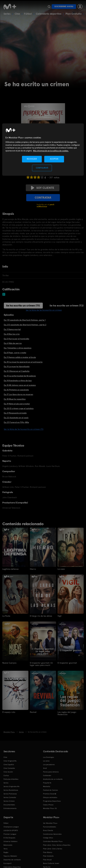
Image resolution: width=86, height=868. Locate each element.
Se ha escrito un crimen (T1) (23, 305)
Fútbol (28, 14)
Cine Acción (8, 772)
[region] (43, 149)
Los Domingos (48, 757)
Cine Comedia (9, 768)
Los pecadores (49, 764)
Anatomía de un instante (53, 779)
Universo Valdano (10, 841)
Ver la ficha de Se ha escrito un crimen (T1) (24, 429)
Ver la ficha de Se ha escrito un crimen (44, 310)
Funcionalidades (50, 827)
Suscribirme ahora (64, 7)
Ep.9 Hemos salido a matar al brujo (20, 357)
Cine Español (9, 764)
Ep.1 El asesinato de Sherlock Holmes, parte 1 (25, 320)
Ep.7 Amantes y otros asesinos (18, 348)
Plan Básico (48, 852)
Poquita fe (47, 783)
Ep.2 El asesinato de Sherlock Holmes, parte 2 (25, 325)
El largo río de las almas (41, 616)
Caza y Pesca (48, 805)
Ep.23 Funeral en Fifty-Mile (16, 422)
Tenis (5, 849)
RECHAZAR (32, 159)
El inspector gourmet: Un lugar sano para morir (41, 664)
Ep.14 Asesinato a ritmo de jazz (18, 381)
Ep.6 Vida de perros (13, 343)
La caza (61, 569)
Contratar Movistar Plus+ (53, 841)
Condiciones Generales (52, 834)
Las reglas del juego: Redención (67, 713)
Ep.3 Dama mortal (12, 329)
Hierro (33, 569)
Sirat (45, 768)
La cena (46, 761)
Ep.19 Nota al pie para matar (17, 404)
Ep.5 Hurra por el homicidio (16, 339)
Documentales (9, 805)
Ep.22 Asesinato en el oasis (16, 418)
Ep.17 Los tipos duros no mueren (18, 394)
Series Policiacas (10, 794)
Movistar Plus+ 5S (50, 808)
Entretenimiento (10, 808)
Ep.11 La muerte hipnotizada (17, 366)
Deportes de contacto (12, 860)
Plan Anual (47, 860)
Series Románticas (11, 790)
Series (7, 14)
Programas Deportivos (52, 801)
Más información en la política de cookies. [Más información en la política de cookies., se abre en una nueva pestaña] (51, 151)
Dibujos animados (50, 797)
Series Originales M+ (12, 786)
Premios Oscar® (50, 794)
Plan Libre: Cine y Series (53, 849)
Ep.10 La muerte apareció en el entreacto (23, 362)
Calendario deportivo (49, 14)
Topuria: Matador (10, 856)
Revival (33, 712)
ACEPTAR (54, 159)
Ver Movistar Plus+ (50, 823)
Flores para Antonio (51, 772)
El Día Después (9, 838)
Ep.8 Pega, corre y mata (15, 353)
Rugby (6, 852)
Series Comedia (10, 797)
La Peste (6, 616)
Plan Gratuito (74, 14)
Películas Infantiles (11, 779)
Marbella (47, 786)
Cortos (6, 775)
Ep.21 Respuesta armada (15, 413)
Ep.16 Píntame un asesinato (16, 390)
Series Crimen (9, 801)
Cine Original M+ (10, 761)
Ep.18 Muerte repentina (15, 399)
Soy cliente (43, 188)
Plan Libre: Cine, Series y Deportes (57, 845)
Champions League (11, 827)
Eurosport (7, 863)
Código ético (48, 838)
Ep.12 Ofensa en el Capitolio (17, 371)
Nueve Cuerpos (9, 663)
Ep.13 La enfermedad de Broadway (20, 376)
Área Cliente (48, 830)
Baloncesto (8, 845)
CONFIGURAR (42, 168)
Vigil (59, 616)
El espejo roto (9, 712)
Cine (17, 14)
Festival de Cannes (50, 790)
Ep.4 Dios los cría (12, 334)
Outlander (47, 775)
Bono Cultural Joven (51, 863)
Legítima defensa (10, 569)
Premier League (10, 834)
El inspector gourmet (67, 663)
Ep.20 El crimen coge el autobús (19, 408)
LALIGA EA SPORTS (11, 830)
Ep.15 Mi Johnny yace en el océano (20, 385)
